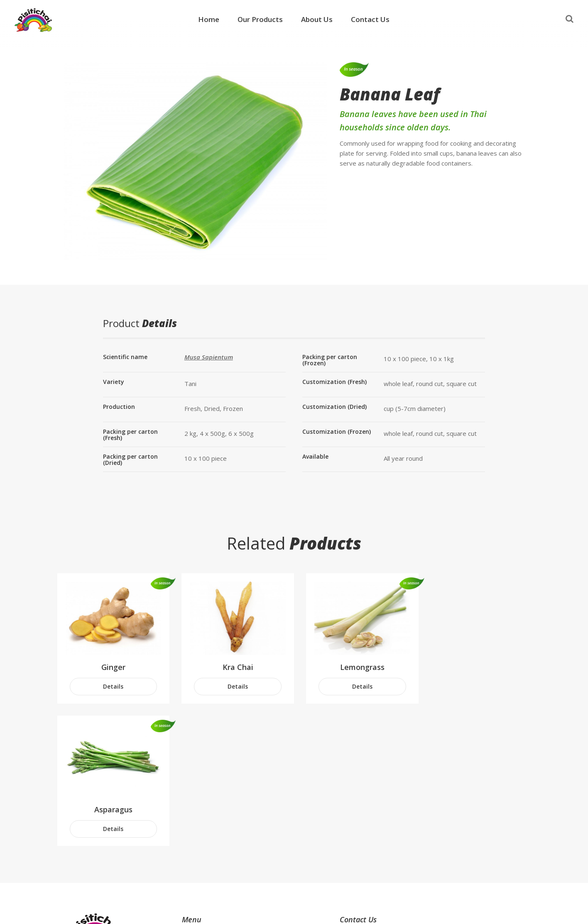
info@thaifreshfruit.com (385, 847)
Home (209, 19)
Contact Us (370, 19)
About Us (317, 19)
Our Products (260, 19)
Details (112, 684)
